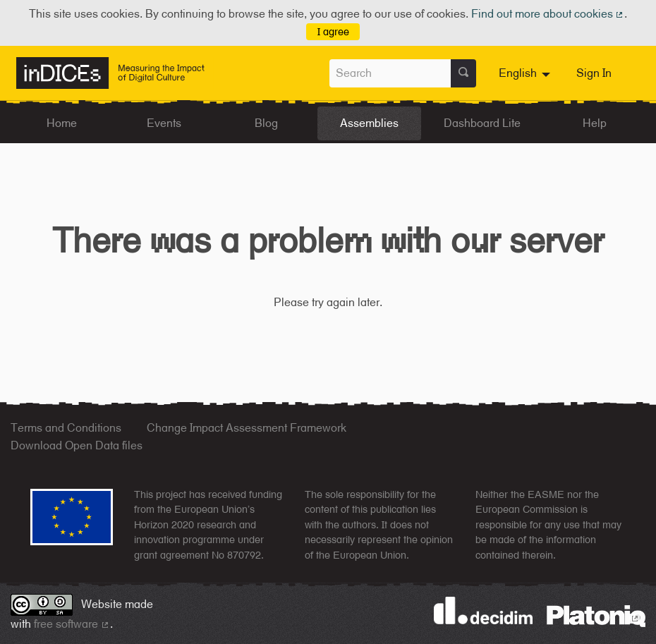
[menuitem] (526, 73)
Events (164, 123)
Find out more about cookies (548, 14)
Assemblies (369, 123)
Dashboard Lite (482, 123)
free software (72, 624)
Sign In (594, 73)
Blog (266, 123)
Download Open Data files (77, 445)
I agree (333, 31)
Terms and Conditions (66, 428)
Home (62, 123)
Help (595, 123)
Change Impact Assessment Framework (247, 428)
